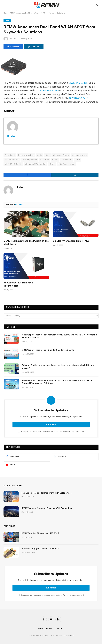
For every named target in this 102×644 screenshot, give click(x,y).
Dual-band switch (26, 155)
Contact (59, 628)
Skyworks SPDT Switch (35, 164)
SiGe (78, 160)
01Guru (71, 635)
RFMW (14, 39)
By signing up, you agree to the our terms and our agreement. (51, 432)
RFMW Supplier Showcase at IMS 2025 (40, 533)
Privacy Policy (68, 432)
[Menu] (5, 5)
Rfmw (49, 628)
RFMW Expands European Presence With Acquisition (47, 508)
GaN (47, 155)
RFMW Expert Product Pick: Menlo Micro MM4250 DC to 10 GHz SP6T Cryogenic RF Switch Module (59, 336)
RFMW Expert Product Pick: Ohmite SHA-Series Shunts (48, 350)
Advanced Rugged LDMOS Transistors (40, 549)
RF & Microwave (12, 160)
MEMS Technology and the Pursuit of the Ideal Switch (26, 243)
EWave (7, 20)
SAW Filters (67, 160)
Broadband (10, 155)
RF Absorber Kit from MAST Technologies (19, 284)
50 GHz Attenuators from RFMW (71, 241)
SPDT (52, 164)
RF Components (30, 160)
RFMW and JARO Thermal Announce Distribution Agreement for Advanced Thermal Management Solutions (57, 382)
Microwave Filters (61, 155)
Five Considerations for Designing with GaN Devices (47, 493)
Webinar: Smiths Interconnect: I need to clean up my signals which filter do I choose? (58, 367)
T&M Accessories (66, 164)
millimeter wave (80, 155)
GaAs (40, 155)
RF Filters (45, 160)
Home (6, 13)
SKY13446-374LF (78, 83)
